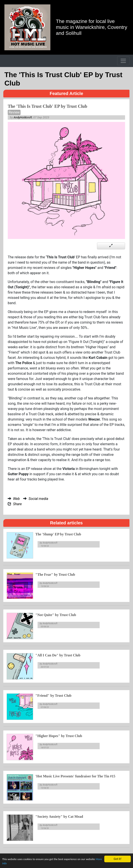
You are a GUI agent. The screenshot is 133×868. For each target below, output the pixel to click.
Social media (38, 499)
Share (17, 504)
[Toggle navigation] (123, 61)
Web (16, 499)
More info (8, 865)
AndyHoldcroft (23, 117)
